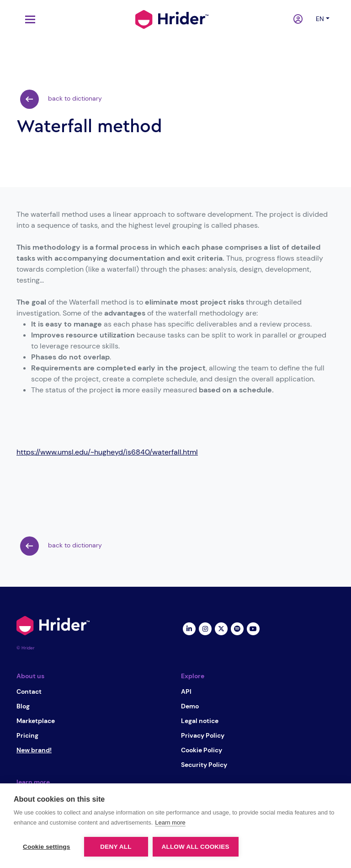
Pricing (27, 735)
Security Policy (204, 765)
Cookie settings (47, 847)
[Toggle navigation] (28, 19)
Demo (190, 706)
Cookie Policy (202, 750)
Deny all (116, 847)
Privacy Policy (203, 735)
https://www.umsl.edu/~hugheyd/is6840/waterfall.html (107, 452)
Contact (29, 691)
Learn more (170, 822)
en (320, 19)
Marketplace (36, 721)
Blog (23, 706)
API (186, 691)
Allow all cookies (196, 847)
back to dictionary (61, 99)
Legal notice (200, 721)
